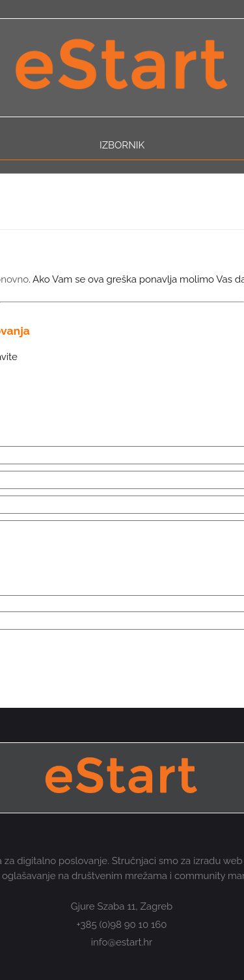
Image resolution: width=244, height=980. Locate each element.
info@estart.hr (122, 942)
